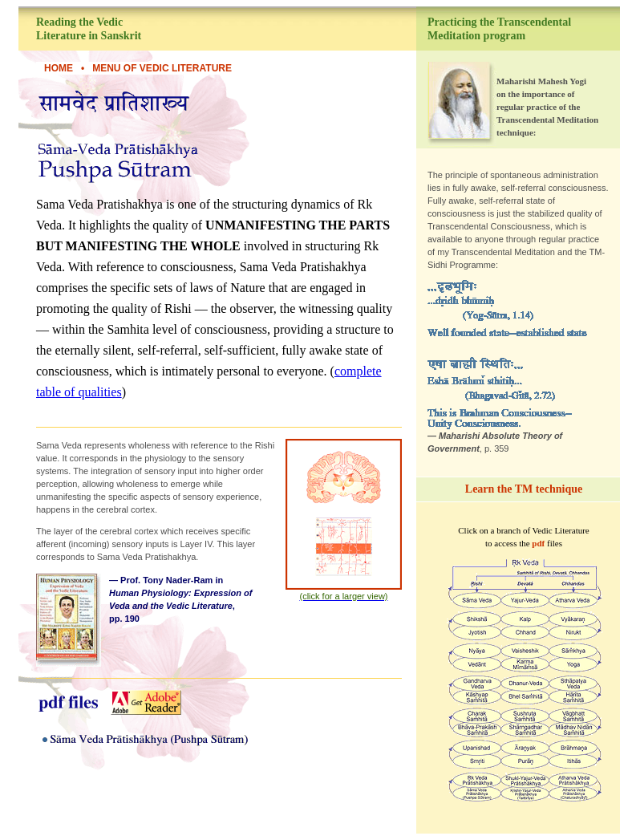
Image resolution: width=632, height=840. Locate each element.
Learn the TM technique (524, 489)
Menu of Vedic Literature (162, 68)
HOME (59, 68)
